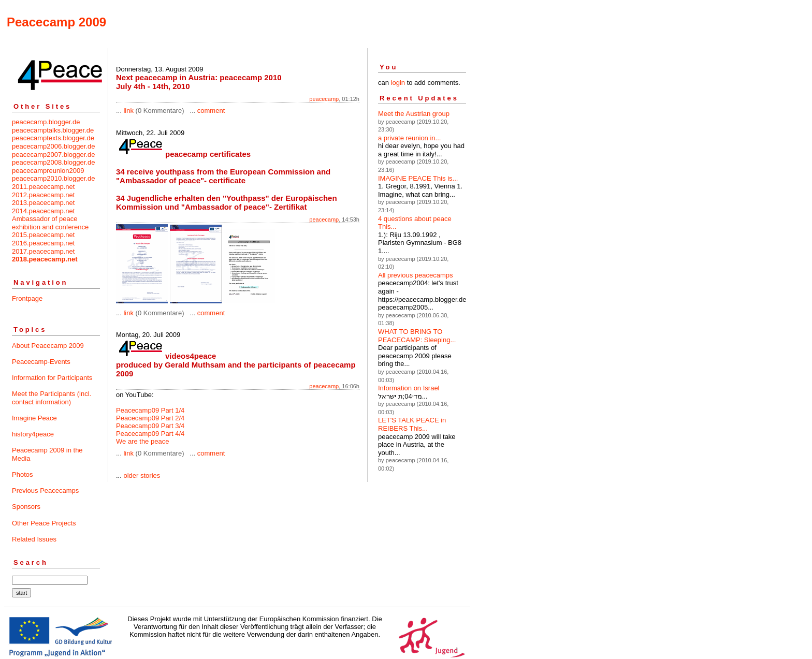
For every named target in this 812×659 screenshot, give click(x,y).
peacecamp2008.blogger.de (53, 162)
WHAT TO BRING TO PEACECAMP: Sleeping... (417, 336)
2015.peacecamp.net (43, 235)
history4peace (33, 434)
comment (211, 111)
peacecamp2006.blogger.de (53, 146)
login (398, 83)
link (128, 111)
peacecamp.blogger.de (46, 122)
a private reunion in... (409, 138)
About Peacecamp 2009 (48, 346)
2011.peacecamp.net (43, 187)
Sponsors (26, 507)
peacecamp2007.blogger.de (53, 155)
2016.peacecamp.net (43, 243)
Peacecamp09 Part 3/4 (150, 426)
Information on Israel (409, 388)
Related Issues (34, 539)
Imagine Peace (34, 418)
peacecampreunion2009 (48, 171)
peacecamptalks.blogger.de (53, 130)
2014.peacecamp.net (43, 211)
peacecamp (324, 99)
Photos (22, 474)
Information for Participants (52, 378)
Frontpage (27, 298)
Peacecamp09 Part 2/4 (150, 418)
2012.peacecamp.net (43, 195)
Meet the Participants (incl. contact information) (52, 398)
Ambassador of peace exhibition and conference (50, 223)
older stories (142, 475)
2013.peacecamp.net (43, 203)
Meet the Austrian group (414, 114)
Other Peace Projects (44, 523)
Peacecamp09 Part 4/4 (150, 434)
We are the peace (142, 441)
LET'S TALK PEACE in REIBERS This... (412, 424)
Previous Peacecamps (45, 490)
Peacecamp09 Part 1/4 (150, 410)
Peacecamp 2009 (56, 22)
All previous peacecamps (416, 275)
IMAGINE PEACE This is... (418, 178)
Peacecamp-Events (41, 362)
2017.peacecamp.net (43, 251)
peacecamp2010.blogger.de (53, 178)
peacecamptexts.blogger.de (53, 138)
